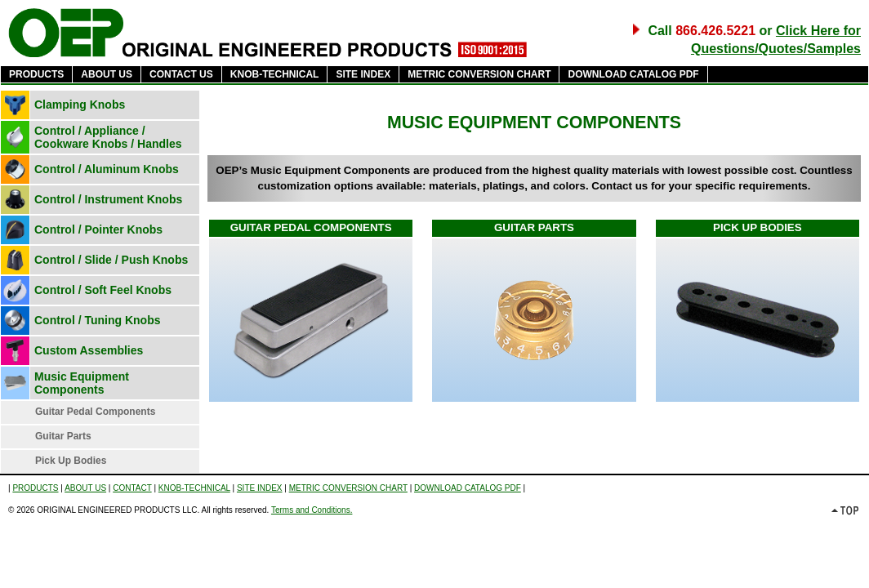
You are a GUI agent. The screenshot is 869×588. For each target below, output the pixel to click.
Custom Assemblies (89, 350)
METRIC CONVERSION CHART (479, 74)
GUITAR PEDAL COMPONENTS (311, 227)
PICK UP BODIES (758, 227)
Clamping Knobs (80, 105)
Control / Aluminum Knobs (107, 169)
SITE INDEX (363, 74)
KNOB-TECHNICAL (275, 74)
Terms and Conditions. (312, 510)
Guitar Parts (63, 436)
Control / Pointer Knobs (98, 229)
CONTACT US (181, 74)
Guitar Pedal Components (95, 412)
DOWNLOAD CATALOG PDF (633, 74)
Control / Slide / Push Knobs (111, 260)
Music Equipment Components (82, 383)
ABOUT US (107, 74)
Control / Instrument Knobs (108, 199)
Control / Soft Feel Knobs (103, 290)
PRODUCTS (36, 74)
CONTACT (132, 488)
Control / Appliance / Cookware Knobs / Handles (108, 137)
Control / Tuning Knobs (98, 320)
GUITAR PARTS (534, 227)
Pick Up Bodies (71, 461)
